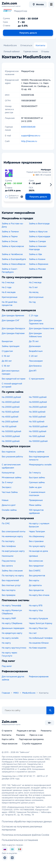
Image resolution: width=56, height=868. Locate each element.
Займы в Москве (37, 269)
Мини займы (35, 505)
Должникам (35, 346)
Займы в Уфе (35, 254)
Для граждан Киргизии (13, 333)
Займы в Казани (37, 259)
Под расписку (9, 561)
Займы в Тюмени (10, 232)
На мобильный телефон (41, 638)
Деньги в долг (9, 505)
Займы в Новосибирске (14, 264)
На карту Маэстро (38, 628)
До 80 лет (7, 361)
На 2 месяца (35, 282)
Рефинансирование (39, 677)
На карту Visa (36, 610)
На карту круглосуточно (14, 648)
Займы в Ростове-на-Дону (13, 225)
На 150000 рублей (38, 426)
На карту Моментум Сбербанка (12, 612)
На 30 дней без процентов (9, 304)
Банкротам (7, 341)
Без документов (37, 576)
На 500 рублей (37, 422)
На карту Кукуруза (38, 618)
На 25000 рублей (38, 407)
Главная (6, 693)
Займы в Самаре (37, 241)
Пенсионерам (36, 361)
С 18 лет (6, 366)
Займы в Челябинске (12, 254)
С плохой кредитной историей (12, 385)
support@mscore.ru (31, 136)
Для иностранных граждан (11, 372)
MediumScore (10, 45)
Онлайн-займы (9, 510)
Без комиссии (36, 561)
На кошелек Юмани (39, 643)
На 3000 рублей (37, 412)
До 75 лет (34, 341)
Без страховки (36, 541)
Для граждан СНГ (11, 320)
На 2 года (7, 287)
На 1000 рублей (37, 436)
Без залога (7, 566)
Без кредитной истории (14, 379)
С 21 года (34, 315)
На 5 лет (33, 287)
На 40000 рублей (11, 402)
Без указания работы (12, 457)
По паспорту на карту (13, 576)
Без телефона (9, 546)
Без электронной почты (14, 531)
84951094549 (28, 127)
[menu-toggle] (51, 4)
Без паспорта (9, 590)
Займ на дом (35, 487)
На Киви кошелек (38, 648)
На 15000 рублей (10, 412)
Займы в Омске (10, 241)
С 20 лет (33, 356)
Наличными (8, 556)
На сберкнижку (37, 536)
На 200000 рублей (11, 397)
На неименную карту (12, 536)
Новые (5, 500)
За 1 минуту (35, 473)
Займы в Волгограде (39, 224)
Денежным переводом (13, 628)
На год (32, 302)
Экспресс (7, 487)
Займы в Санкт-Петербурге (10, 270)
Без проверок (9, 595)
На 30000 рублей (11, 441)
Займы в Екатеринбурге (14, 259)
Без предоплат (36, 566)
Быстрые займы (37, 477)
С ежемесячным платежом (37, 494)
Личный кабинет (12, 51)
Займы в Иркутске (38, 232)
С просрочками (37, 379)
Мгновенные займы (12, 477)
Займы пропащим (11, 346)
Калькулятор (8, 473)
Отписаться (26, 45)
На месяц (34, 292)
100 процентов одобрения (36, 511)
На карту (6, 643)
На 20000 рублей (11, 407)
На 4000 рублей (10, 417)
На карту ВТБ (36, 605)
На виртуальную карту (13, 551)
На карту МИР (9, 618)
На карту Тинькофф (11, 605)
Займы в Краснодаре (40, 236)
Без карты (34, 580)
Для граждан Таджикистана (36, 322)
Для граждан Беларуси (13, 328)
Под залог (7, 666)
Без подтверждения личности (39, 458)
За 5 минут (7, 482)
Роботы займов (37, 452)
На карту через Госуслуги (9, 654)
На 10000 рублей (38, 431)
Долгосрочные (36, 297)
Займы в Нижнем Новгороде (38, 248)
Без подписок (9, 452)
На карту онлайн (10, 638)
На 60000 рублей (38, 402)
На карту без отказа (39, 595)
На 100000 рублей (38, 441)
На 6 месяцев (9, 292)
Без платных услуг (11, 585)
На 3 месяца (8, 282)
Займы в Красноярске (13, 246)
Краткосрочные (10, 297)
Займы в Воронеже (39, 264)
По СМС (6, 523)
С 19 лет (6, 356)
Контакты (40, 45)
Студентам (7, 351)
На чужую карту (37, 546)
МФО (16, 693)
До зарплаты (35, 585)
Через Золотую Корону (41, 623)
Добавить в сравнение (12, 197)
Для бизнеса (35, 366)
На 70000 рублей (38, 397)
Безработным (36, 351)
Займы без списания (12, 571)
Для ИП (33, 371)
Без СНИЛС (35, 571)
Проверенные (36, 500)
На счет (33, 633)
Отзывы (45, 51)
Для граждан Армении (13, 315)
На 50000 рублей (11, 436)
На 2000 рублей (10, 422)
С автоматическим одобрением (11, 466)
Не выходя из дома (38, 551)
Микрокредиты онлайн (40, 465)
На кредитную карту (12, 633)
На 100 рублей (9, 426)
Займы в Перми (10, 236)
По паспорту (8, 541)
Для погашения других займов (13, 678)
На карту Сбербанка (12, 623)
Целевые (33, 556)
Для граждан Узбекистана (35, 335)
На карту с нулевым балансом (39, 525)
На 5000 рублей (37, 417)
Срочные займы (37, 482)
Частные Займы (10, 492)
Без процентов (36, 590)
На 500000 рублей (11, 431)
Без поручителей (10, 580)
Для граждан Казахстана (42, 328)
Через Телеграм (37, 531)
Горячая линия (31, 51)
